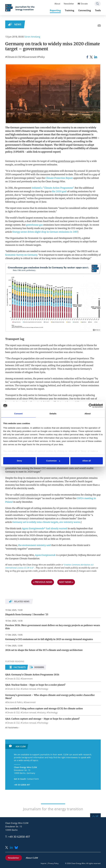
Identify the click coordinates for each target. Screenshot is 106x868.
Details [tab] (53, 414)
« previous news (43, 582)
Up (97, 816)
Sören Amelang (32, 37)
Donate (84, 4)
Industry (42, 712)
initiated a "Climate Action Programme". (53, 188)
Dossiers (39, 667)
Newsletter (69, 4)
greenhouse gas (66, 161)
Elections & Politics (14, 702)
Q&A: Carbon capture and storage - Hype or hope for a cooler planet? (42, 719)
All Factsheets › (12, 728)
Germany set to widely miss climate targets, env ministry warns (46, 522)
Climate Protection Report (59, 178)
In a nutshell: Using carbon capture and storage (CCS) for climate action (44, 708)
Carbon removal (29, 689)
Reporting (55, 10)
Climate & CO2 (14, 57)
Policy (42, 57)
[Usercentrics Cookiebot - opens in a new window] (91, 406)
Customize (53, 461)
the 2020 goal (59, 191)
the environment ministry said (34, 545)
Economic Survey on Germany (21, 255)
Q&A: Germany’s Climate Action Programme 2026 (32, 675)
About (57, 4)
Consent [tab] (18, 414)
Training (69, 10)
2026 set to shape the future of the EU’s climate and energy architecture (44, 650)
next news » (66, 582)
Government (30, 57)
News (18, 24)
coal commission (29, 495)
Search (98, 4)
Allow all (87, 461)
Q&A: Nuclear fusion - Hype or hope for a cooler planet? (35, 685)
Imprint (43, 863)
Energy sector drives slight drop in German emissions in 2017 (45, 232)
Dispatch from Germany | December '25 (27, 614)
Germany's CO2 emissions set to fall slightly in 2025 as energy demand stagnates (49, 639)
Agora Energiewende (45, 555)
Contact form (33, 779)
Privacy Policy (53, 863)
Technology (43, 689)
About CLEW (32, 858)
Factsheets (20, 667)
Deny (19, 461)
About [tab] (88, 414)
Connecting (85, 10)
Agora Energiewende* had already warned (45, 528)
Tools (98, 10)
